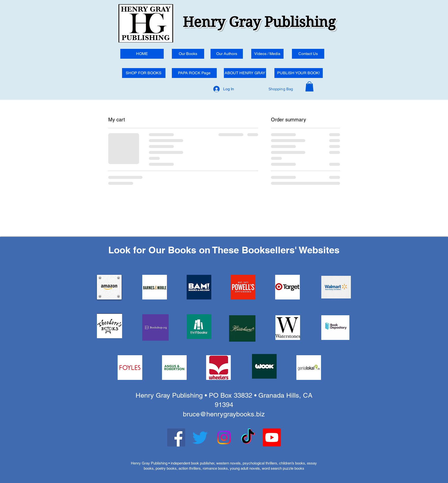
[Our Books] (188, 54)
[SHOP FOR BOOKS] (144, 73)
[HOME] (142, 54)
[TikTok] (248, 437)
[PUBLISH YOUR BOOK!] (299, 73)
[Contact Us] (308, 54)
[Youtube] (272, 437)
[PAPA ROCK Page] (194, 73)
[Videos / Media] (267, 54)
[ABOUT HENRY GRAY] (245, 73)
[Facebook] (176, 437)
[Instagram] (224, 437)
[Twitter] (200, 437)
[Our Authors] (227, 54)
